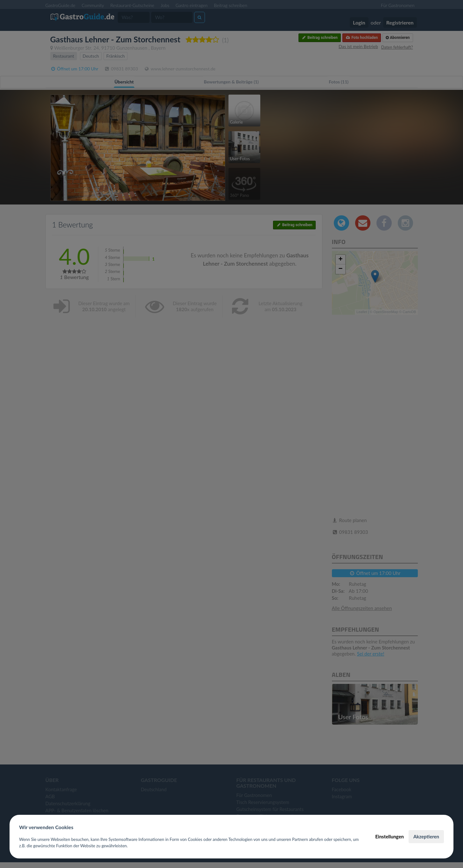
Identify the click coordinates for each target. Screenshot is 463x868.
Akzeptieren (426, 836)
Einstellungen (389, 836)
